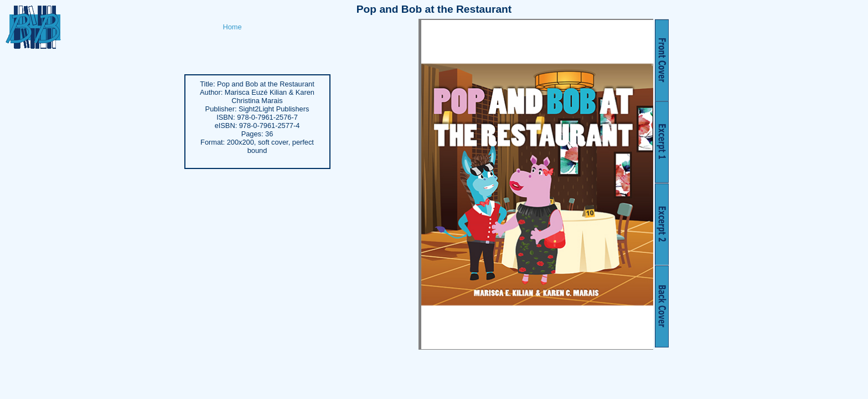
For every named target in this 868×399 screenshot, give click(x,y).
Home (232, 27)
